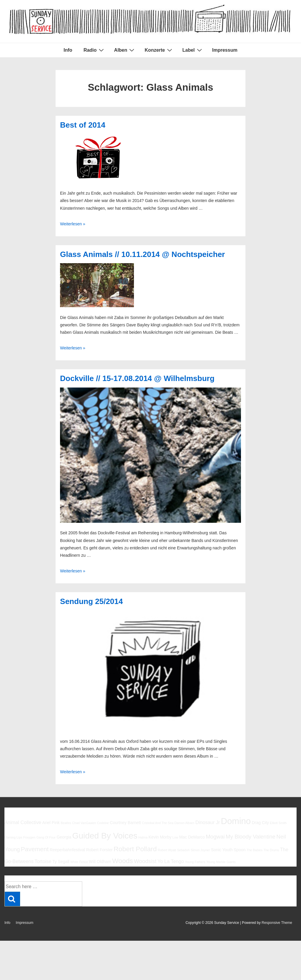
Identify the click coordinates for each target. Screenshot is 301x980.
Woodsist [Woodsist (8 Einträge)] (145, 861)
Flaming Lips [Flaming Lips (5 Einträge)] (13, 837)
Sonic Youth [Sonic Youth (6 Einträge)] (222, 850)
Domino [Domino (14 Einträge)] (236, 821)
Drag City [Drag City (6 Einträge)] (260, 823)
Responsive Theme (277, 923)
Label (193, 50)
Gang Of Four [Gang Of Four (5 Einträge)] (46, 837)
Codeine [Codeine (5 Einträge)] (103, 823)
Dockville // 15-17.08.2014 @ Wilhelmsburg (137, 378)
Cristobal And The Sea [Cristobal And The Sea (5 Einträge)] (158, 823)
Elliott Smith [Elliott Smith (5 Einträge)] (278, 823)
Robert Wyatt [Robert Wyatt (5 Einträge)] (167, 850)
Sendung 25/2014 (91, 601)
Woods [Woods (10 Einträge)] (123, 861)
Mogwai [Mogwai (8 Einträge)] (215, 837)
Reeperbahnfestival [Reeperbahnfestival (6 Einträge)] (67, 850)
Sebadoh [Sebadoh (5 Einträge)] (183, 850)
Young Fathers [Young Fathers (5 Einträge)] (195, 862)
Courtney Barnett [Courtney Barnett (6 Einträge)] (125, 823)
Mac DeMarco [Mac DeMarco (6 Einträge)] (192, 837)
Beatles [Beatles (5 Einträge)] (66, 823)
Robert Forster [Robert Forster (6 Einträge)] (99, 850)
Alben (125, 50)
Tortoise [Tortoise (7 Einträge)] (43, 861)
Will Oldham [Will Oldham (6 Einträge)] (100, 862)
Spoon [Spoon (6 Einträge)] (239, 850)
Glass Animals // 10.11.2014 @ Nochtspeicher (143, 254)
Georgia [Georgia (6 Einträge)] (64, 837)
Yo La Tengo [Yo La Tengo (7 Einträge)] (171, 861)
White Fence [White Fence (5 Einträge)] (79, 862)
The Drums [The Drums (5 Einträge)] (271, 850)
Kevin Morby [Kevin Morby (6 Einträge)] (160, 837)
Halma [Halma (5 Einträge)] (143, 837)
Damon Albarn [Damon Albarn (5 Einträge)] (185, 823)
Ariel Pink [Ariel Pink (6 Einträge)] (51, 823)
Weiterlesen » (73, 224)
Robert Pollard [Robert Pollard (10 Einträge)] (135, 849)
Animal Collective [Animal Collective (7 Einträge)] (23, 822)
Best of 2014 (83, 125)
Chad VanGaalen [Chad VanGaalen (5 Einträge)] (84, 823)
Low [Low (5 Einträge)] (175, 837)
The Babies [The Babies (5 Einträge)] (255, 850)
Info (68, 50)
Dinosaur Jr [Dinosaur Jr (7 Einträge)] (208, 822)
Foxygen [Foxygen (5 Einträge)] (29, 837)
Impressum (225, 50)
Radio (94, 50)
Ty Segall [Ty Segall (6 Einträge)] (61, 862)
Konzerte (159, 50)
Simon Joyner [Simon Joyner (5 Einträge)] (200, 850)
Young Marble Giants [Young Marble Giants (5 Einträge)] (221, 862)
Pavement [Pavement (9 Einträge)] (35, 849)
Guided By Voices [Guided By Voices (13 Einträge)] (105, 836)
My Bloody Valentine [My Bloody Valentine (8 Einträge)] (250, 837)
